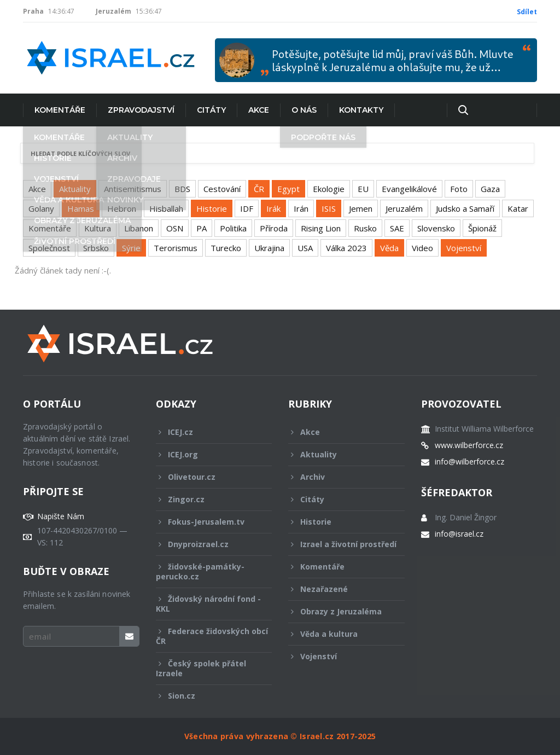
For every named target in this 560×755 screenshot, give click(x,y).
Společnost (49, 248)
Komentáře (60, 110)
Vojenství (464, 248)
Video (422, 248)
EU (363, 189)
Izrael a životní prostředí (342, 547)
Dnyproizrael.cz (207, 544)
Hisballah (166, 208)
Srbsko (96, 248)
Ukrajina (269, 248)
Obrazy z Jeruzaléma (339, 611)
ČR (259, 189)
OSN (175, 228)
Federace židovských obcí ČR (212, 636)
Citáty (211, 110)
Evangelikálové (409, 189)
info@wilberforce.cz (469, 462)
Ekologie (329, 189)
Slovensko (436, 228)
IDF (247, 208)
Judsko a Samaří (465, 208)
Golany (41, 208)
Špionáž (482, 228)
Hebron (122, 208)
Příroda (274, 228)
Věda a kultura (339, 634)
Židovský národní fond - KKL (208, 604)
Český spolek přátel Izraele (207, 668)
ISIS (329, 208)
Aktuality (75, 189)
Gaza (490, 189)
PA (202, 228)
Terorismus (176, 248)
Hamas (81, 208)
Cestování (222, 189)
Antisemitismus (133, 189)
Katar (518, 208)
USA (305, 248)
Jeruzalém (404, 208)
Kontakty (361, 110)
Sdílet (527, 12)
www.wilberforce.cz (469, 445)
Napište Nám (61, 516)
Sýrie (131, 248)
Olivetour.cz (207, 477)
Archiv (339, 477)
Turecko (226, 248)
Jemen (361, 208)
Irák (273, 208)
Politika (233, 228)
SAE (397, 228)
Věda (389, 248)
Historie (212, 208)
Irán (301, 208)
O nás (304, 110)
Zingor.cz (207, 499)
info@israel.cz (459, 534)
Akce (259, 110)
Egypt (288, 189)
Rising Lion (321, 228)
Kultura (98, 228)
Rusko (365, 228)
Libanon (139, 228)
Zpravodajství (141, 110)
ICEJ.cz (207, 432)
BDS (182, 189)
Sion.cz (207, 696)
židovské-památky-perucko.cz (207, 571)
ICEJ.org (207, 454)
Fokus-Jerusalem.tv (207, 522)
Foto (459, 189)
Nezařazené (339, 589)
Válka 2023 (346, 248)
